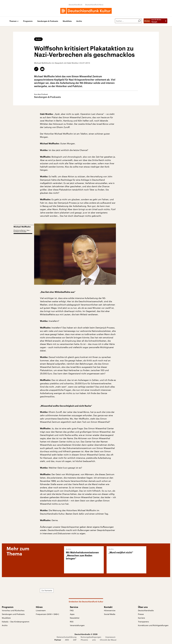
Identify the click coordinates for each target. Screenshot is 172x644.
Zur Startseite (47, 590)
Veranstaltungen (77, 625)
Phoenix (84, 640)
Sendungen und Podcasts (13, 614)
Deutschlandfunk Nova (94, 5)
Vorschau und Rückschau (13, 610)
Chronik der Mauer (108, 640)
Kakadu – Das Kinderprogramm (16, 622)
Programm (28, 21)
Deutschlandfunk (76, 5)
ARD (67, 640)
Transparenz (143, 622)
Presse (141, 614)
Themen (13, 21)
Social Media (110, 614)
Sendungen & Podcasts (48, 21)
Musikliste (67, 21)
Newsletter (75, 618)
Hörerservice (110, 610)
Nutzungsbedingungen (91, 637)
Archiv (79, 21)
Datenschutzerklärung (67, 637)
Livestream (41, 610)
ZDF (75, 640)
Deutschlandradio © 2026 (86, 634)
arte (94, 640)
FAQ (72, 610)
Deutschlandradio (146, 610)
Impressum (110, 637)
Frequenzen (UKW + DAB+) (47, 614)
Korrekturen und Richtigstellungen (153, 625)
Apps (72, 614)
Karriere (141, 618)
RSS (72, 622)
